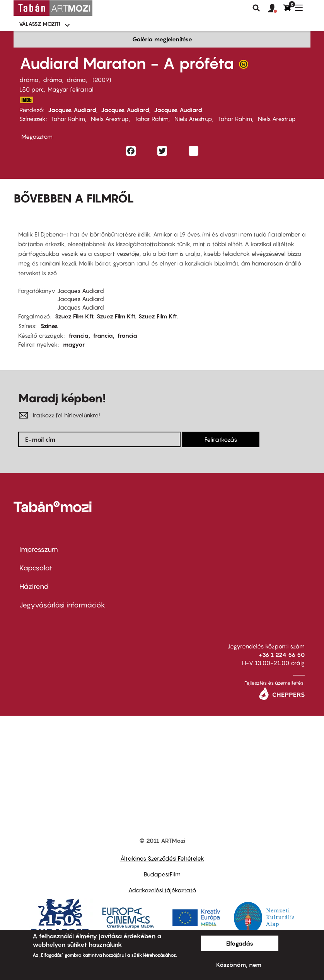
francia (79, 335)
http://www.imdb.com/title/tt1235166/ (26, 100)
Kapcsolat (36, 568)
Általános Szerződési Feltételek (162, 858)
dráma (29, 80)
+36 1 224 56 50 (282, 655)
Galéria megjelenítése (162, 39)
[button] (276, 9)
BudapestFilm (162, 874)
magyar (74, 344)
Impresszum (39, 549)
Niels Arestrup (110, 119)
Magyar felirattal (71, 89)
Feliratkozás (221, 439)
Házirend (34, 586)
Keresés (256, 8)
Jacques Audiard (72, 110)
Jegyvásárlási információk (62, 605)
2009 (102, 80)
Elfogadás (240, 943)
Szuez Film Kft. (75, 316)
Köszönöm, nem (239, 965)
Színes (49, 326)
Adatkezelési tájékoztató (162, 890)
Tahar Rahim (68, 119)
